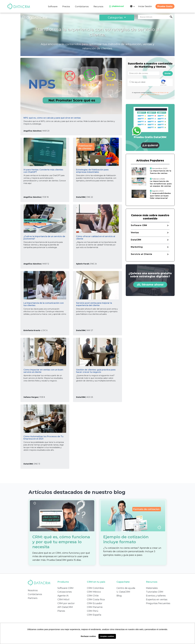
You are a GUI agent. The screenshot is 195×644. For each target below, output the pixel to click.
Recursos (98, 6)
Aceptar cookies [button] (107, 636)
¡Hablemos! (117, 6)
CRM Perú (93, 611)
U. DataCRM (123, 592)
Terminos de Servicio (153, 95)
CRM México (94, 592)
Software (53, 6)
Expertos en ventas (157, 600)
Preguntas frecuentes (158, 603)
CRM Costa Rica (96, 600)
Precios (66, 6)
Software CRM (65, 588)
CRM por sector (66, 603)
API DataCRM (65, 607)
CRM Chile (93, 596)
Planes (61, 611)
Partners (33, 598)
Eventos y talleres (156, 596)
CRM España (94, 615)
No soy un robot (138, 82)
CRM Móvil (63, 600)
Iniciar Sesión (145, 6)
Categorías (116, 18)
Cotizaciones (65, 592)
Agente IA (63, 596)
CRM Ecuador (95, 603)
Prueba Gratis (165, 6)
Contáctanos (82, 6)
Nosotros (33, 590)
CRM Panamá (95, 607)
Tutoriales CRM (155, 592)
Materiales (152, 588)
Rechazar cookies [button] (88, 636)
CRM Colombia (95, 588)
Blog (119, 596)
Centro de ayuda (126, 588)
